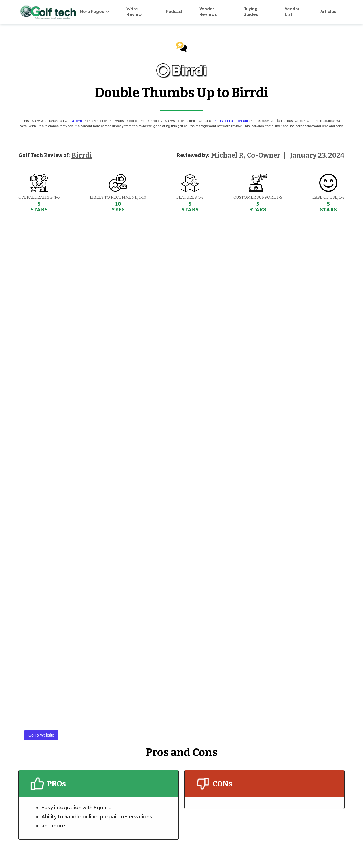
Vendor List (292, 12)
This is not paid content (230, 121)
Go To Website (41, 735)
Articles (328, 12)
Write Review (134, 12)
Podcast (174, 12)
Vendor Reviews (208, 12)
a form (77, 121)
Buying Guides (251, 12)
